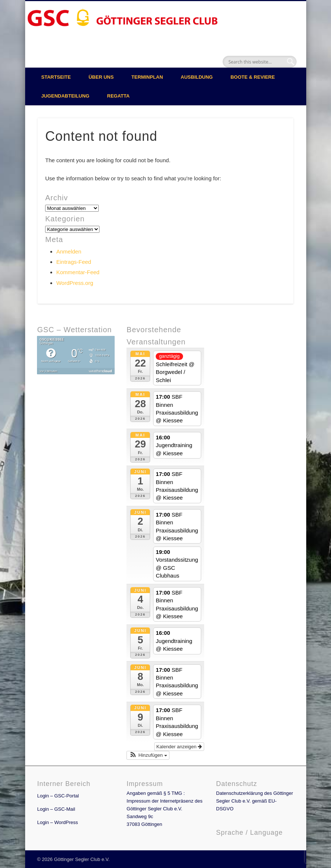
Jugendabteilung (65, 96)
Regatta (119, 96)
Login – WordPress (57, 822)
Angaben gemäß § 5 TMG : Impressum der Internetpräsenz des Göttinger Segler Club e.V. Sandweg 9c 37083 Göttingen (164, 809)
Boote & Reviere (253, 77)
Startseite (56, 77)
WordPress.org (75, 283)
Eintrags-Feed (74, 262)
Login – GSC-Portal (58, 796)
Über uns (101, 77)
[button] (148, 755)
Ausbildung (197, 77)
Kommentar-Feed (78, 272)
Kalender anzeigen (179, 747)
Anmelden (69, 251)
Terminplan (147, 77)
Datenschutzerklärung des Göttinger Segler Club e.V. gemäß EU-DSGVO (254, 801)
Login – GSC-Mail (56, 809)
